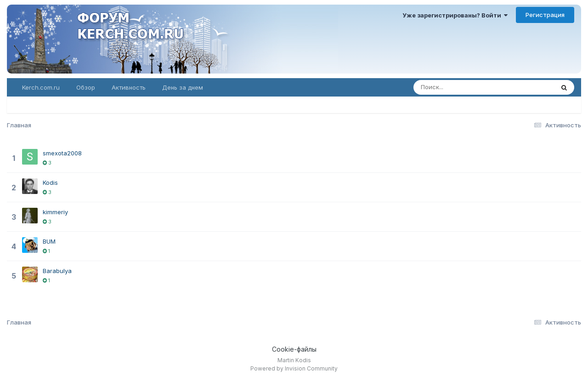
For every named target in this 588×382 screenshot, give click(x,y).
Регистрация (545, 15)
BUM (49, 241)
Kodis (50, 182)
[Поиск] (475, 87)
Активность (129, 87)
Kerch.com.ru (41, 87)
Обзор (86, 87)
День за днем (183, 87)
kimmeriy (55, 212)
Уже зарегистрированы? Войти (455, 15)
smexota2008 (62, 153)
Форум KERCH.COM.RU (172, 39)
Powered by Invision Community (294, 368)
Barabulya (57, 271)
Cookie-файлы (294, 349)
